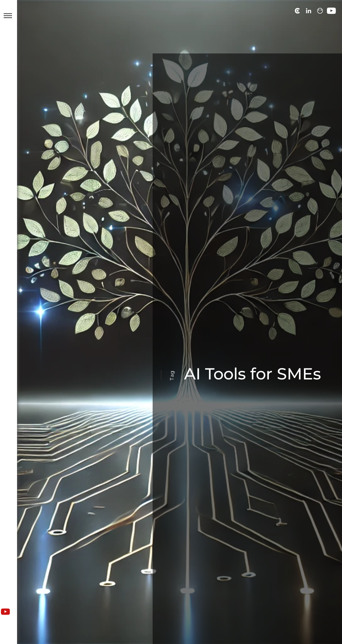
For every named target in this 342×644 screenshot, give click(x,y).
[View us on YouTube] (5, 612)
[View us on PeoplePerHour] (320, 11)
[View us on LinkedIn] (309, 11)
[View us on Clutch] (297, 11)
